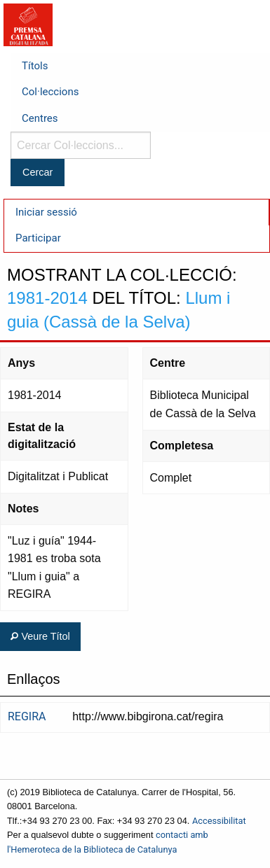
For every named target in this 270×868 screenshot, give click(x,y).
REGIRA (27, 716)
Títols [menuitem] (35, 66)
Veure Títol (40, 636)
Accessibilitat (219, 821)
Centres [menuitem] (40, 118)
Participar (38, 238)
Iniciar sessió (46, 212)
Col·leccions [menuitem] (50, 92)
